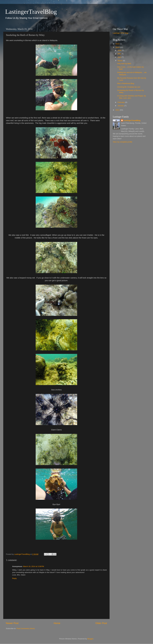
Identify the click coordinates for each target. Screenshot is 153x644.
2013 (118, 110)
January (121, 106)
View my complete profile (123, 142)
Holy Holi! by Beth (124, 64)
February (121, 102)
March (120, 61)
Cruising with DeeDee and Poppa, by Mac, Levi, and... (132, 97)
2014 (118, 47)
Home (57, 623)
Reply (14, 578)
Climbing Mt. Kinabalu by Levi (129, 87)
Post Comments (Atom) (26, 628)
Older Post (101, 623)
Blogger (90, 639)
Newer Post (12, 623)
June (120, 50)
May (119, 54)
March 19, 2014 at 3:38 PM (34, 566)
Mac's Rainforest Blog (126, 83)
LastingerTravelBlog (31, 12)
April (120, 57)
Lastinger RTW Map (121, 33)
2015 (118, 44)
